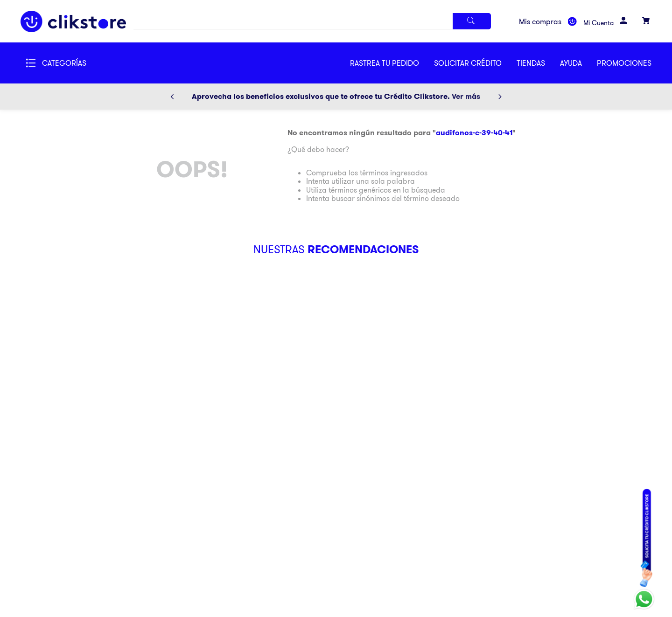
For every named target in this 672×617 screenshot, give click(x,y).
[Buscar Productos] (472, 21)
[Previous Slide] (172, 97)
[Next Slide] (500, 97)
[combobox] (312, 21)
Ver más (466, 96)
